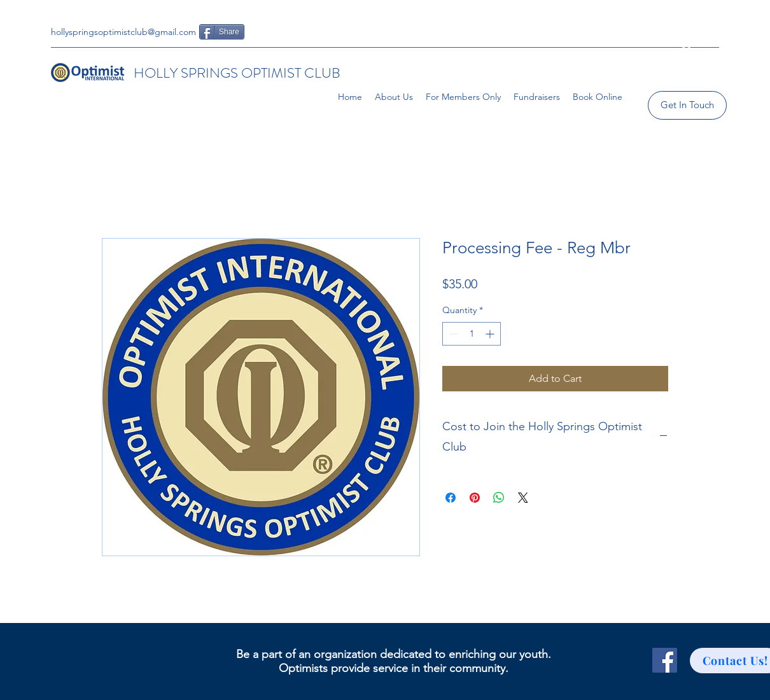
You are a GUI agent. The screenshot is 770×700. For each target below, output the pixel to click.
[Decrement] (452, 334)
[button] (686, 59)
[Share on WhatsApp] (499, 498)
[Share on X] (523, 498)
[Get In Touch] (687, 105)
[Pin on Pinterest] (475, 498)
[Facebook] (665, 660)
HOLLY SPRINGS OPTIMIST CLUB (237, 73)
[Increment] (491, 334)
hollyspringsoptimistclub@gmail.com (123, 32)
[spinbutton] (472, 334)
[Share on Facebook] (451, 498)
